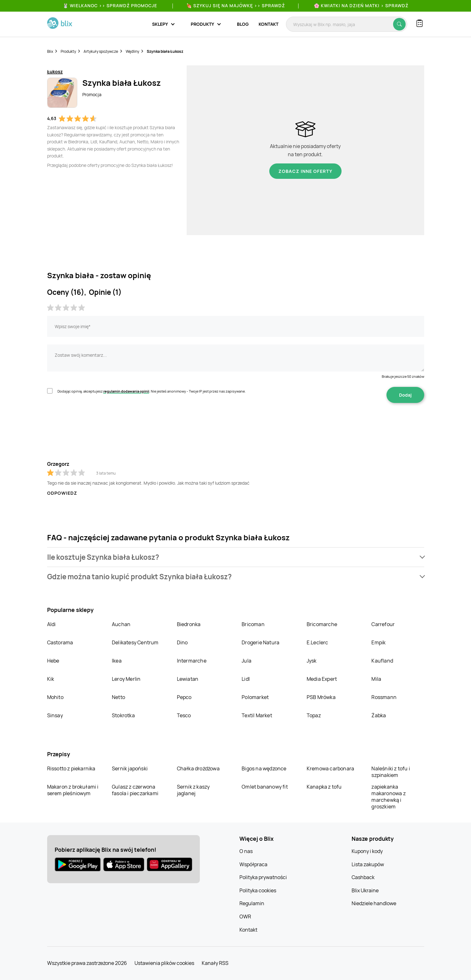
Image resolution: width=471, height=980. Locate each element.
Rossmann (384, 697)
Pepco (184, 697)
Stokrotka (123, 715)
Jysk (312, 661)
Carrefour (383, 624)
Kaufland (382, 661)
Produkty (68, 51)
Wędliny (132, 51)
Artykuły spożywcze (101, 51)
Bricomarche (322, 624)
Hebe (53, 661)
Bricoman (253, 624)
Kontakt (268, 24)
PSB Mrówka (321, 697)
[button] (236, 557)
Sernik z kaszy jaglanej (193, 790)
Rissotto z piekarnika (71, 768)
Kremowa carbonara (330, 768)
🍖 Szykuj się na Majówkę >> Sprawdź (236, 6)
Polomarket (255, 697)
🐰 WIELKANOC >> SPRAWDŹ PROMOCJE (110, 6)
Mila (376, 679)
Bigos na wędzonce (264, 768)
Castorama (60, 642)
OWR (245, 917)
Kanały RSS (215, 963)
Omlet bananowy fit (265, 787)
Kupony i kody (367, 851)
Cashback (363, 877)
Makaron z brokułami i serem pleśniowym (73, 790)
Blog (243, 24)
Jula (246, 661)
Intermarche (192, 661)
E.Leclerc (318, 642)
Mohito (55, 697)
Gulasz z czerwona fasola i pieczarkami (135, 790)
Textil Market (257, 715)
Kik (51, 679)
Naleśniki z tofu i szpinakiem (391, 772)
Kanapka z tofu (324, 787)
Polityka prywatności (263, 877)
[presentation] (95, 423)
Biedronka (189, 624)
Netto (118, 697)
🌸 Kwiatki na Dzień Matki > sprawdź (361, 6)
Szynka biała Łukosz (165, 51)
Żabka (379, 715)
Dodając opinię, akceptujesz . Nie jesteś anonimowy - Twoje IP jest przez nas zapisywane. (152, 391)
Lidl (246, 679)
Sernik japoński (130, 768)
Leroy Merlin (126, 679)
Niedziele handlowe (374, 903)
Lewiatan (188, 679)
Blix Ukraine (365, 890)
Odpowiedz (62, 493)
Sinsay (55, 715)
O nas (246, 851)
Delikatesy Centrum (135, 642)
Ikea (117, 661)
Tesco (184, 715)
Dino (182, 642)
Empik (378, 642)
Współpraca (253, 864)
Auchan (121, 624)
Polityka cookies (258, 890)
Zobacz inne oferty (305, 171)
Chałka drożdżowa (198, 768)
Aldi (52, 624)
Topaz (314, 715)
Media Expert (322, 679)
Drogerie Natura (260, 642)
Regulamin (252, 903)
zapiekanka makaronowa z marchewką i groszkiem (388, 797)
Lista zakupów (368, 864)
